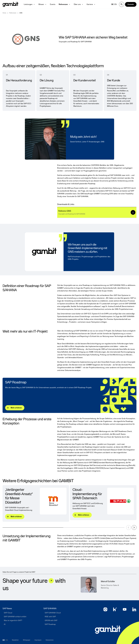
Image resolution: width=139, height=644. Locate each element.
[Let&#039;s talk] (51, 581)
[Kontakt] (131, 4)
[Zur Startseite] (108, 630)
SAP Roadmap (16, 382)
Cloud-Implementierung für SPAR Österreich (87, 494)
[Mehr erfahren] (15, 408)
